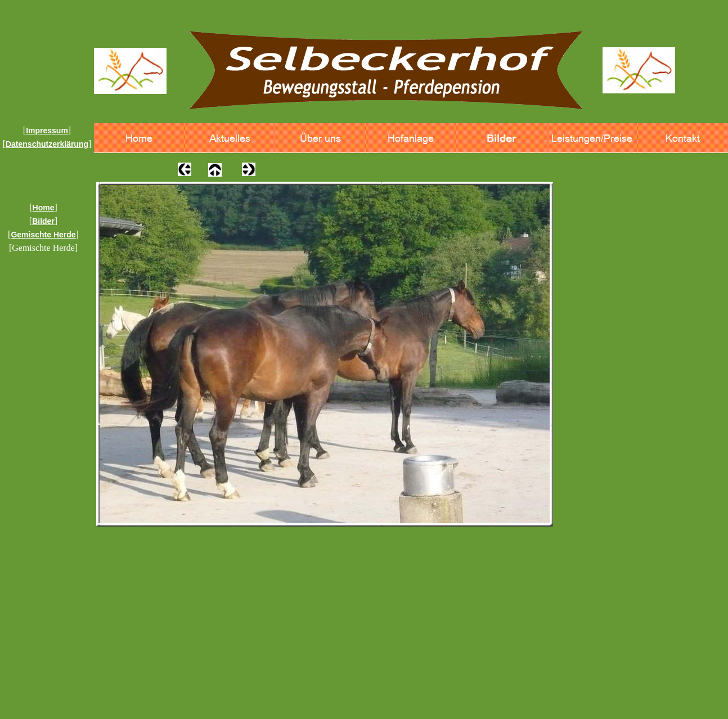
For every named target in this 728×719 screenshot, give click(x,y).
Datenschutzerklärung (47, 144)
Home (44, 208)
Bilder (43, 221)
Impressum (47, 131)
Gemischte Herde (43, 235)
